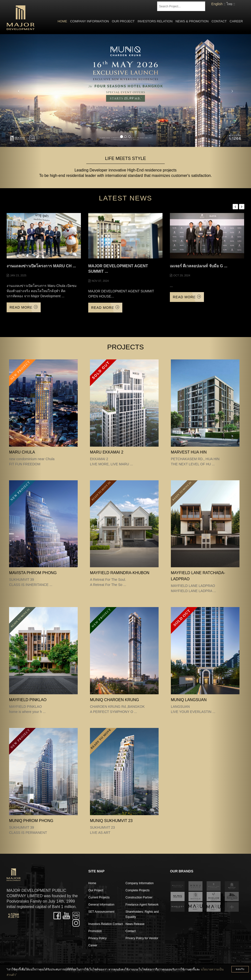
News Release (135, 924)
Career (236, 21)
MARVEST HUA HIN (189, 452)
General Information (101, 905)
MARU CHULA (22, 452)
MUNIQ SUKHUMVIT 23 (111, 821)
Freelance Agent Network (142, 905)
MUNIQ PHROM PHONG (31, 821)
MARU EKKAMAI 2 (107, 452)
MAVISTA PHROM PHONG (33, 573)
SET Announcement (101, 912)
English (217, 4)
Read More (24, 307)
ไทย (229, 4)
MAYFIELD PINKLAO (28, 700)
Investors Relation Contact (106, 924)
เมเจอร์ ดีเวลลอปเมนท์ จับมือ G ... (199, 266)
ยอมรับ (240, 969)
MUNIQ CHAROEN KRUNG (114, 700)
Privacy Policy (97, 938)
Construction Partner (139, 897)
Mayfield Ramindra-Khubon (120, 573)
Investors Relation (155, 21)
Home (62, 21)
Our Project (123, 21)
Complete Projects (138, 890)
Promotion (95, 931)
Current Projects (99, 897)
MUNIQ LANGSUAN (189, 700)
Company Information (89, 21)
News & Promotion (192, 21)
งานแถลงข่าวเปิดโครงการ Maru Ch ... (41, 266)
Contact (219, 21)
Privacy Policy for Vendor (142, 938)
